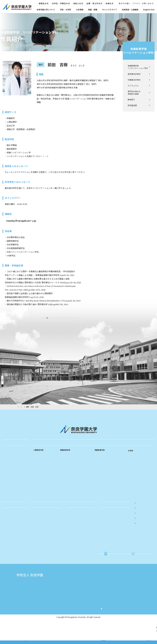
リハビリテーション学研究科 (141, 464)
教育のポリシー (10, 472)
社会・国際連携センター (14, 554)
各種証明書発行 (10, 550)
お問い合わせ (148, 4)
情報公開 (8, 488)
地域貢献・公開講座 (130, 10)
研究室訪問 (132, 105)
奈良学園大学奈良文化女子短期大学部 (80, 600)
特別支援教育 (39, 483)
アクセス (136, 4)
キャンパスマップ (11, 491)
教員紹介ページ (60, 320)
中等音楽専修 (39, 479)
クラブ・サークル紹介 (13, 538)
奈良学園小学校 (120, 596)
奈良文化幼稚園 (120, 604)
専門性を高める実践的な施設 (134, 93)
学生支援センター (11, 558)
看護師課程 (65, 463)
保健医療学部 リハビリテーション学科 (138, 67)
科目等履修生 (73, 534)
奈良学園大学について (46, 10)
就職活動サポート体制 (43, 530)
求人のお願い (39, 534)
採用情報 (8, 503)
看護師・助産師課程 (68, 467)
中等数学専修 (39, 475)
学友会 (7, 526)
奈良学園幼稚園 (120, 600)
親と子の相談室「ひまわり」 (79, 538)
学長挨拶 (8, 468)
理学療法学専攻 (134, 74)
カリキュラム (133, 86)
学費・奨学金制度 (11, 542)
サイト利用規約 (111, 622)
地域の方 (110, 4)
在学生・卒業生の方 (61, 4)
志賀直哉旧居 (36, 600)
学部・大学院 (66, 10)
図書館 (7, 565)
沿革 (6, 476)
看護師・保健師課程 (68, 471)
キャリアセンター (11, 562)
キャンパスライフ (110, 10)
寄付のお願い (125, 4)
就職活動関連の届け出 (13, 546)
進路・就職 (93, 10)
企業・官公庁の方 (94, 4)
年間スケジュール (11, 534)
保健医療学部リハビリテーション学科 (139, 51)
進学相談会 (106, 538)
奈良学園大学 (69, 596)
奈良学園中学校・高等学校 (75, 608)
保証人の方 (78, 4)
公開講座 (71, 530)
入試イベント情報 (109, 530)
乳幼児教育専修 (40, 463)
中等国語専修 (39, 471)
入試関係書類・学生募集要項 (113, 534)
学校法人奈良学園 (38, 596)
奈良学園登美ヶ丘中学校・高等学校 (79, 612)
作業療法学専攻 (134, 80)
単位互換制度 (9, 530)
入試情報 (80, 10)
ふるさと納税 (73, 550)
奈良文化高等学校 (71, 604)
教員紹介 (131, 100)
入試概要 (105, 526)
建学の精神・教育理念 (13, 456)
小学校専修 (38, 467)
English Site (149, 10)
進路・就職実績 (40, 526)
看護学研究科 (134, 460)
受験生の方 (44, 4)
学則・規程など (10, 484)
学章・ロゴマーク (11, 480)
